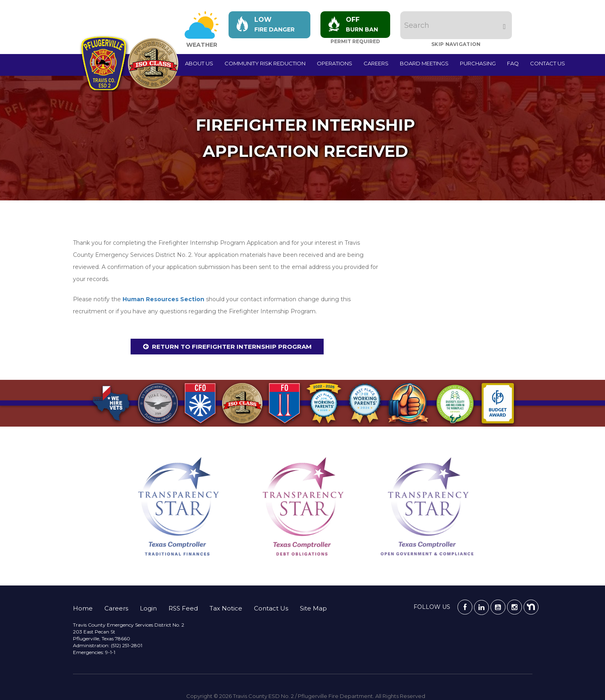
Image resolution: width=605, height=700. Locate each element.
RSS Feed (183, 608)
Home (83, 608)
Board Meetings (424, 63)
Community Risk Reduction (265, 63)
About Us (199, 63)
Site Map (313, 608)
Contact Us (548, 63)
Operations (335, 63)
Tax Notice (226, 608)
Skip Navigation (456, 44)
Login (148, 608)
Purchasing (478, 63)
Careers (376, 63)
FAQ (513, 63)
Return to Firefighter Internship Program (232, 347)
